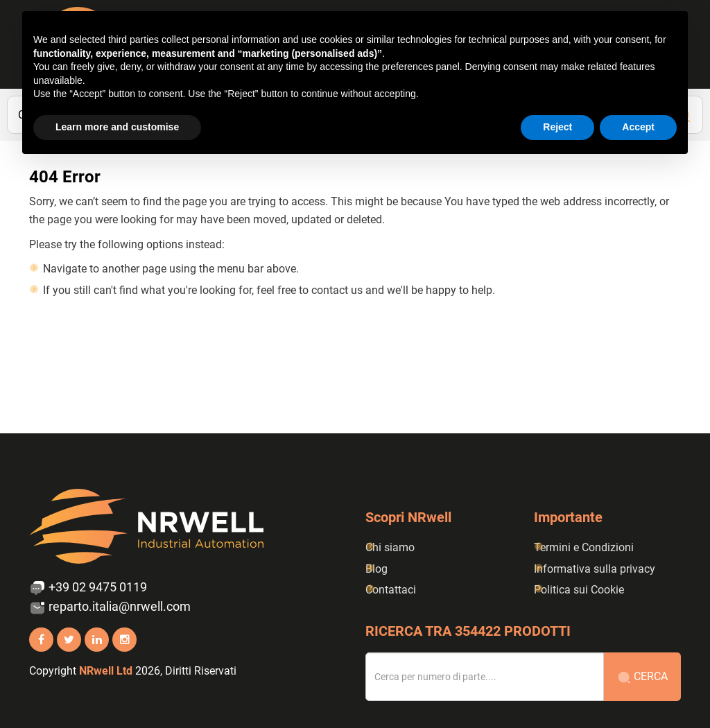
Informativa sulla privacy (595, 569)
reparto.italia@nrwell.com (110, 607)
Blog (376, 569)
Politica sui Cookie (579, 590)
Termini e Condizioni (584, 547)
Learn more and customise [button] (117, 127)
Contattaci (391, 590)
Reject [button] (557, 127)
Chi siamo (390, 547)
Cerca (642, 677)
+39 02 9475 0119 (88, 588)
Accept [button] (638, 127)
